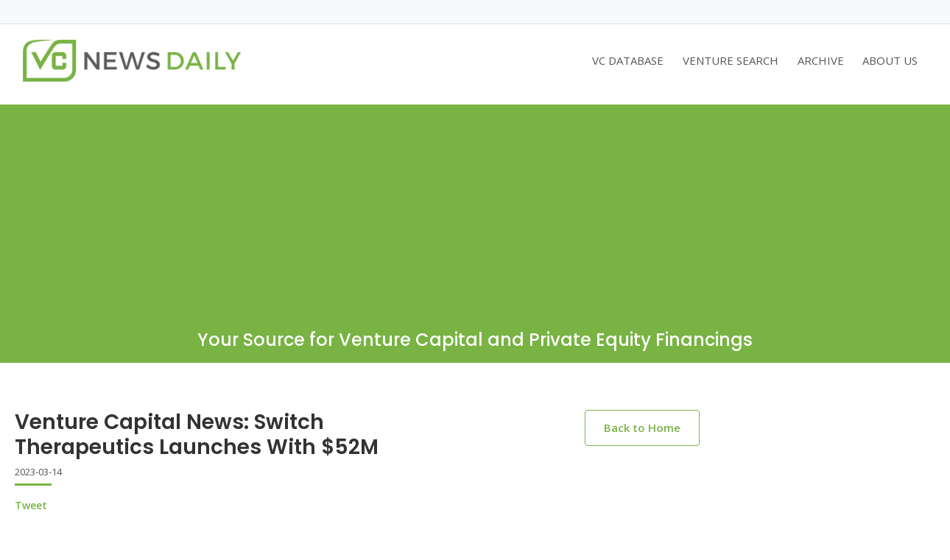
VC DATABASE (628, 60)
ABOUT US (890, 60)
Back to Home (642, 428)
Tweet (31, 505)
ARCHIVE (821, 60)
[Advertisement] (475, 208)
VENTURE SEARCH (731, 60)
